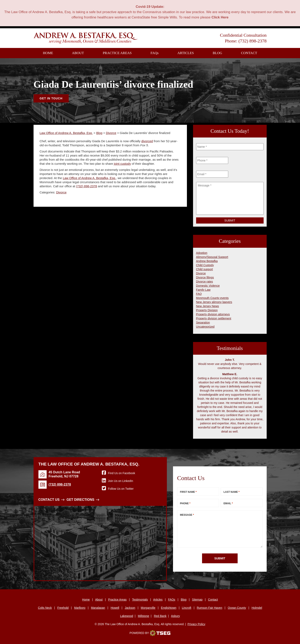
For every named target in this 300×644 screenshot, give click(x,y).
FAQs (172, 600)
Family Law (203, 290)
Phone (185, 503)
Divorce (61, 192)
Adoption (202, 253)
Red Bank (160, 616)
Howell (115, 608)
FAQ (154, 53)
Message (187, 515)
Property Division (207, 310)
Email (228, 503)
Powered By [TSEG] (150, 633)
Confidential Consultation (243, 35)
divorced (147, 141)
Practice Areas (117, 53)
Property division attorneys (213, 314)
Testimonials (140, 600)
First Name (188, 492)
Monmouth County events (212, 298)
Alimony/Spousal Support (212, 257)
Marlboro (80, 608)
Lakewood (127, 616)
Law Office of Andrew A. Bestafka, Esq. (89, 178)
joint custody (122, 164)
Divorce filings (205, 277)
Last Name (231, 492)
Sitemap (197, 600)
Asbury (175, 616)
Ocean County (237, 608)
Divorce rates (204, 282)
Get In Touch (51, 98)
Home (48, 53)
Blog (217, 53)
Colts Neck (45, 608)
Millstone (143, 616)
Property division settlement (214, 318)
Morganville (148, 608)
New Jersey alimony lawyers (214, 302)
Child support (205, 269)
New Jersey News (208, 306)
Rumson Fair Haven (210, 608)
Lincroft (187, 608)
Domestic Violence (208, 286)
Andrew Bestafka (207, 261)
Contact (249, 53)
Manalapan (98, 608)
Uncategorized (205, 327)
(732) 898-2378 (252, 41)
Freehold (63, 608)
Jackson (130, 608)
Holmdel (257, 608)
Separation (203, 323)
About (78, 53)
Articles (186, 53)
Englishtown (169, 608)
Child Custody (205, 265)
